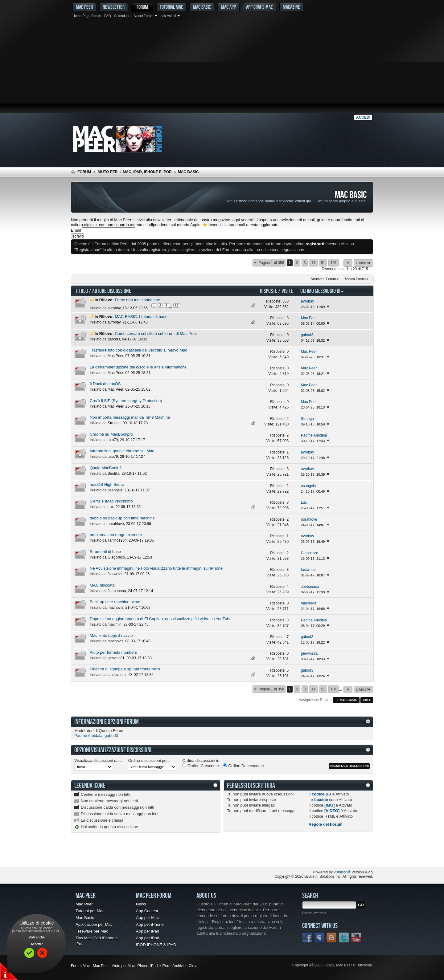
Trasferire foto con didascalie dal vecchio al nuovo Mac (138, 350)
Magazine (291, 7)
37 (177, 306)
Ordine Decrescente (244, 766)
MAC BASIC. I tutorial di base (141, 317)
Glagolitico (116, 557)
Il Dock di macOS (105, 384)
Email (76, 230)
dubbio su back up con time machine (122, 518)
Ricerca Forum (355, 279)
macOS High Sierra (107, 484)
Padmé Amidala (88, 736)
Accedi (363, 117)
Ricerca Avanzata (314, 913)
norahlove (116, 524)
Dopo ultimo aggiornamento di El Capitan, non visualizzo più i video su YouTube (161, 619)
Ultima (363, 263)
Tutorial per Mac (90, 911)
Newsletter (114, 7)
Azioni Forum (144, 16)
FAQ (108, 16)
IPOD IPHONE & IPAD (156, 945)
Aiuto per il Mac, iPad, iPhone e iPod (135, 172)
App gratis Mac (259, 7)
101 (334, 263)
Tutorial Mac (171, 7)
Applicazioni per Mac (94, 924)
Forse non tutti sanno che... (139, 300)
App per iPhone (150, 924)
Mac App (228, 7)
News (141, 904)
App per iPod (148, 938)
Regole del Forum (326, 824)
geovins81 (116, 658)
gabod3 (114, 339)
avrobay (114, 308)
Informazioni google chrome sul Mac (122, 451)
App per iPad (148, 931)
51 (323, 263)
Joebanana (117, 591)
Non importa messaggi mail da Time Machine (130, 417)
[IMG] (329, 805)
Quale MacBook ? (106, 468)
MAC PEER (84, 7)
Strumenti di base (105, 552)
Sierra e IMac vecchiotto (111, 501)
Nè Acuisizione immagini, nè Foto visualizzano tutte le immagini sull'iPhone (156, 568)
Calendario (122, 16)
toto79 (113, 440)
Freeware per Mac (92, 931)
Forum (142, 7)
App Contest (147, 911)
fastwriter (115, 574)
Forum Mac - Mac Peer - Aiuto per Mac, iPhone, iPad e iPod (120, 966)
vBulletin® (342, 872)
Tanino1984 (117, 540)
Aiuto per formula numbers (113, 652)
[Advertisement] (222, 66)
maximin (115, 624)
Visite (287, 291)
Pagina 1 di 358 (271, 263)
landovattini (117, 675)
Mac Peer (115, 356)
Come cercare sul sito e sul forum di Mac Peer (156, 333)
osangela (115, 490)
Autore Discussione (112, 291)
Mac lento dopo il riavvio (111, 635)
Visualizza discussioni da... (98, 760)
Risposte (269, 291)
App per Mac (147, 918)
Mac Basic (202, 7)
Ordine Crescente (201, 766)
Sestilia (114, 474)
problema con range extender (116, 535)
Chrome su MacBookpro (111, 434)
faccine (321, 800)
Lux (111, 507)
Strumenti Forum (323, 279)
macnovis (115, 608)
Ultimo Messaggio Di (322, 291)
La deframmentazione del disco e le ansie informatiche (138, 367)
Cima (367, 700)
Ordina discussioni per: (148, 760)
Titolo (82, 291)
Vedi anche (37, 937)
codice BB (322, 794)
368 (286, 301)
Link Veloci (168, 16)
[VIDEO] (332, 811)
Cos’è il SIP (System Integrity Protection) (126, 401)
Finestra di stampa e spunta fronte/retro (125, 669)
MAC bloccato (102, 585)
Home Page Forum (87, 16)
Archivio (179, 966)
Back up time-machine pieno (115, 602)
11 (313, 263)
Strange (114, 423)
